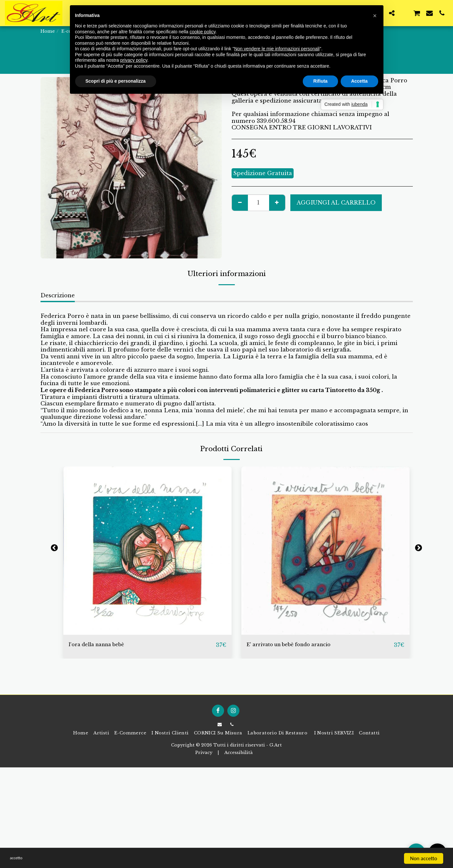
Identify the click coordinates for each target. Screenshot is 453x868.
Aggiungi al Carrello (336, 203)
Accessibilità (239, 753)
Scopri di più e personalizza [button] (116, 81)
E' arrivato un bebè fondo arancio (302, 645)
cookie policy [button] (202, 32)
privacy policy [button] (134, 60)
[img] (147, 551)
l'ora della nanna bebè (105, 645)
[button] (392, 13)
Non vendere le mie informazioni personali (277, 49)
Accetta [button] (359, 81)
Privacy (204, 753)
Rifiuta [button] (320, 81)
